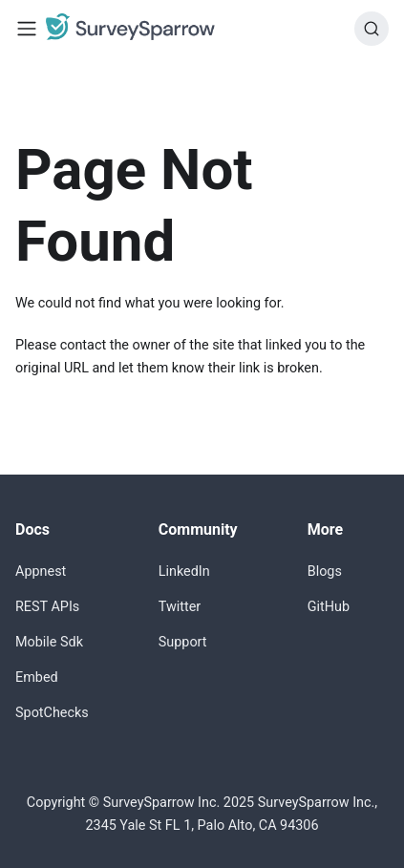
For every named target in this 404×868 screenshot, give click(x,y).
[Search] (372, 29)
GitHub (329, 607)
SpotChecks (52, 713)
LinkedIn (184, 572)
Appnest (41, 572)
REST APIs (47, 607)
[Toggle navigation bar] (27, 29)
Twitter (180, 607)
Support (183, 642)
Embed (37, 677)
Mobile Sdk (49, 642)
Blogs (325, 572)
